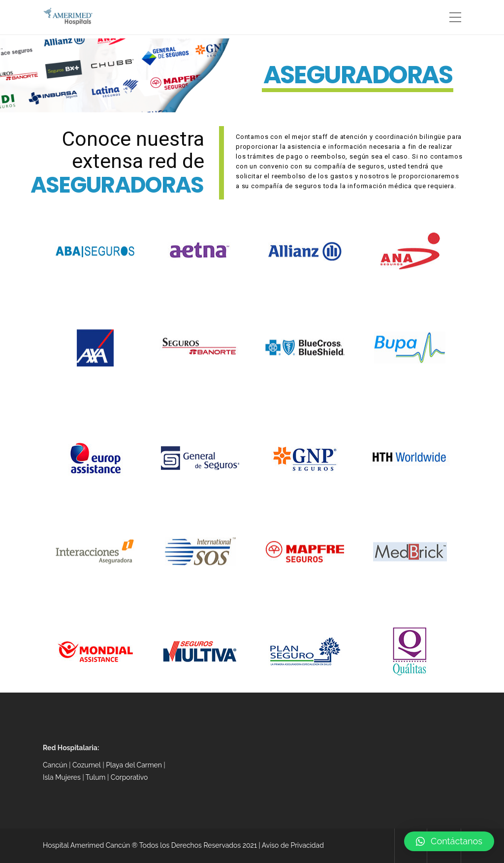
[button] (449, 841)
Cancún (55, 765)
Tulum (96, 777)
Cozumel (87, 765)
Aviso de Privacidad (293, 845)
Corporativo (129, 777)
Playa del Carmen (134, 765)
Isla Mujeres (62, 777)
